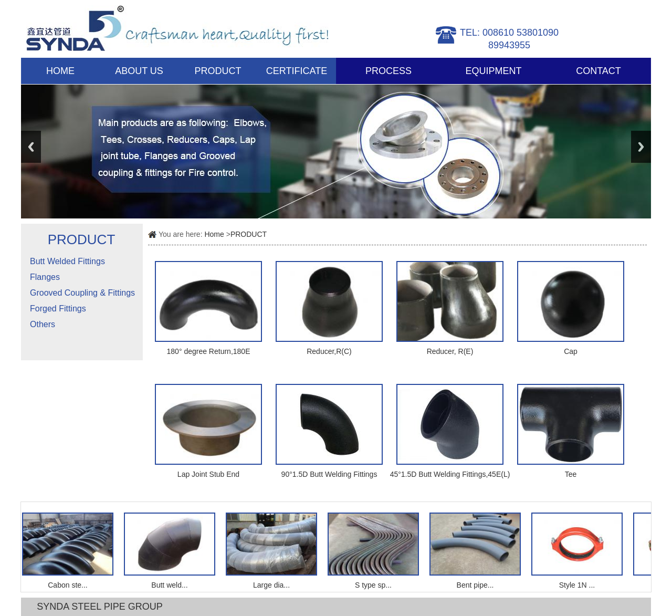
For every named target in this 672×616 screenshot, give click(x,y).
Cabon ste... (69, 585)
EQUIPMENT (493, 71)
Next (641, 147)
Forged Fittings (58, 309)
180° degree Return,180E (209, 351)
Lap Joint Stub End (208, 474)
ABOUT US (139, 71)
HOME (60, 71)
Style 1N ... (579, 585)
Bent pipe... (477, 585)
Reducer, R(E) (450, 351)
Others (43, 324)
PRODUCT (218, 71)
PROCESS (388, 71)
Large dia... (273, 585)
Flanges (45, 277)
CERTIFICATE (297, 71)
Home (214, 234)
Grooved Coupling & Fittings (82, 293)
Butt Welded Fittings (67, 261)
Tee (571, 474)
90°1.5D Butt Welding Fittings (329, 474)
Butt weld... (171, 585)
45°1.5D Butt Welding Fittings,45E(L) (450, 474)
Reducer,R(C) (329, 351)
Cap (571, 351)
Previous (31, 147)
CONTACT (598, 71)
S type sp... (375, 585)
